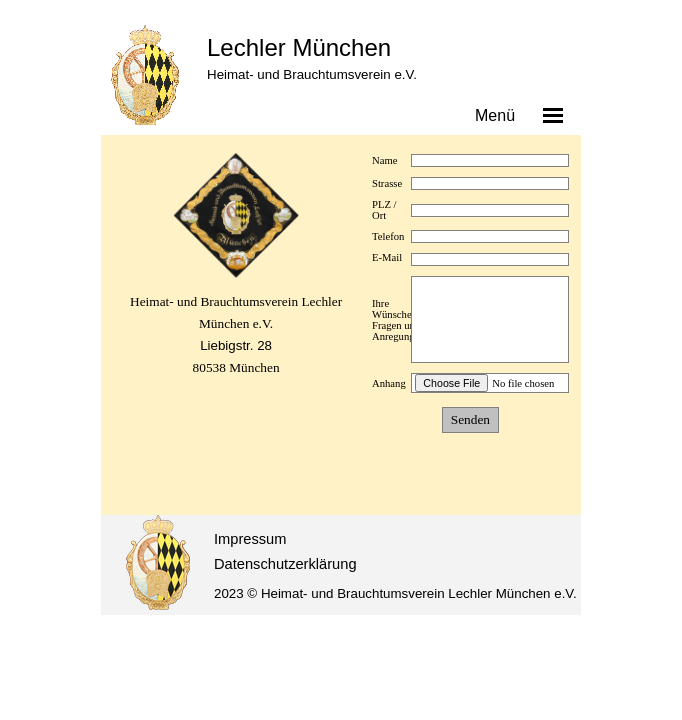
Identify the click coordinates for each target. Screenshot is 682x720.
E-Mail (387, 257)
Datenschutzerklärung (285, 564)
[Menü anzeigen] (553, 115)
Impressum (250, 539)
